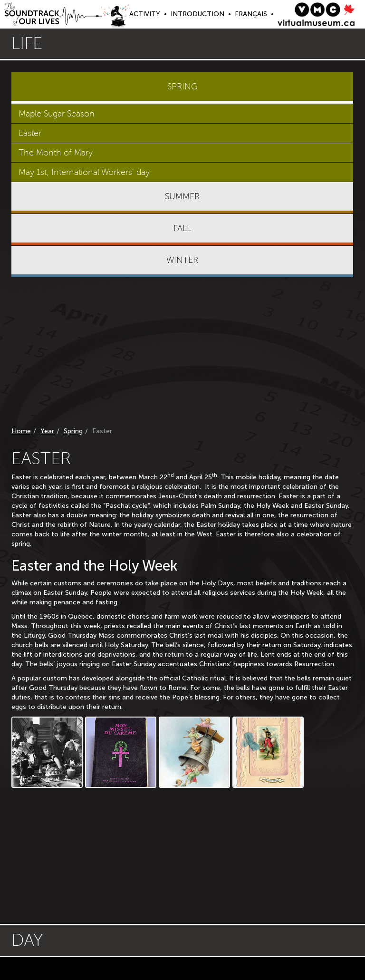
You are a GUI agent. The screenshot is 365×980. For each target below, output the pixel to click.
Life (27, 44)
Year (47, 431)
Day (27, 940)
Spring (73, 431)
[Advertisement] (182, 354)
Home (21, 431)
